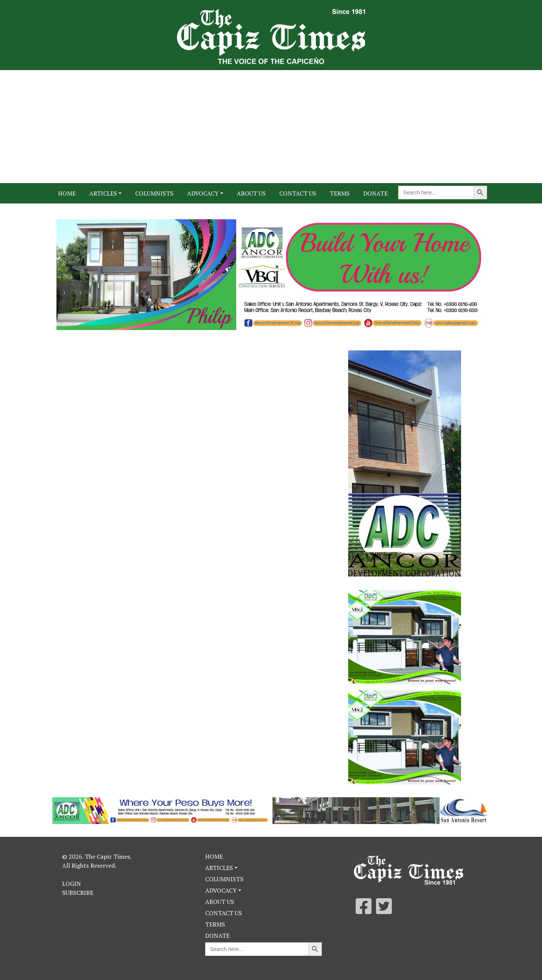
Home (67, 193)
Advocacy (203, 193)
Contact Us (298, 193)
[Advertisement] (271, 127)
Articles (103, 193)
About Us (251, 193)
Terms (340, 193)
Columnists (154, 193)
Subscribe (78, 893)
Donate (375, 193)
